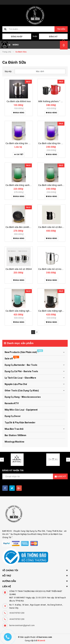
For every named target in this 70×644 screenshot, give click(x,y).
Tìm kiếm (61, 29)
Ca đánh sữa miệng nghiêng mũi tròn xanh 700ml (30, 311)
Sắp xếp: (8, 71)
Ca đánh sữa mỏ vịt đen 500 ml (54, 227)
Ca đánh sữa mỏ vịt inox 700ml (54, 269)
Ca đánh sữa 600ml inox (19, 101)
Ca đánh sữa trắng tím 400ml (53, 143)
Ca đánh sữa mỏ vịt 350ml (19, 269)
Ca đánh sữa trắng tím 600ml (20, 143)
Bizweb (41, 640)
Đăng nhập (17, 37)
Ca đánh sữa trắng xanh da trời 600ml (24, 185)
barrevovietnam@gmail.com (22, 625)
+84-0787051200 (17, 613)
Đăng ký (53, 37)
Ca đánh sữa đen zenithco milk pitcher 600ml (28, 227)
